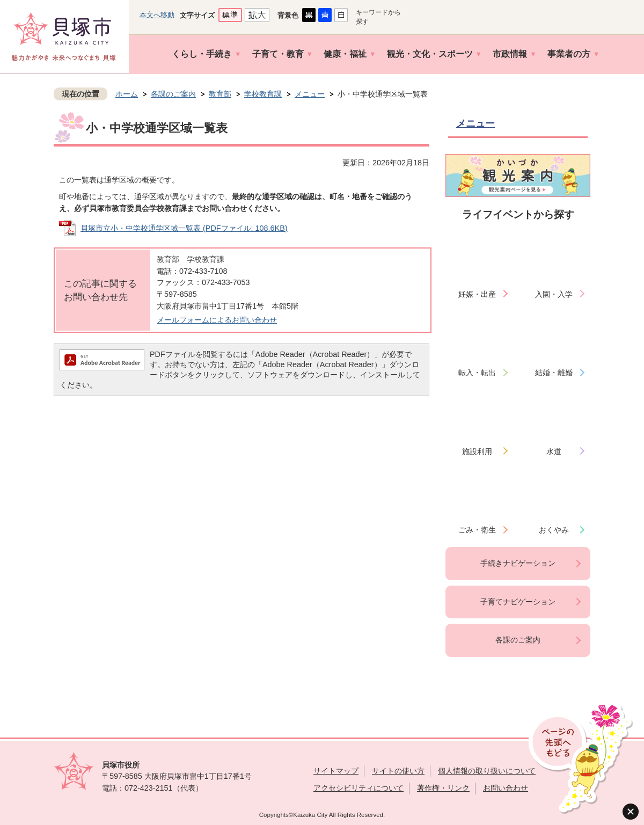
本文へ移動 (157, 15)
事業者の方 (569, 54)
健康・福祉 (345, 54)
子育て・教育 (278, 54)
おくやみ (554, 530)
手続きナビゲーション (518, 563)
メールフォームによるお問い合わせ (217, 320)
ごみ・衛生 (477, 530)
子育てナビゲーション (518, 602)
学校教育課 (263, 94)
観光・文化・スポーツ (430, 54)
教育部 (220, 94)
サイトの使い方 (398, 771)
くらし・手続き (202, 54)
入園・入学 (554, 294)
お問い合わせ (506, 788)
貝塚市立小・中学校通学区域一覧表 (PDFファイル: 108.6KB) (184, 228)
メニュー (310, 94)
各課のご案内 (173, 94)
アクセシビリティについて (358, 788)
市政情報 (510, 54)
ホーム (127, 94)
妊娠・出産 (477, 294)
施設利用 (477, 451)
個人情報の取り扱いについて (487, 771)
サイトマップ (336, 771)
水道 (554, 451)
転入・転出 (477, 373)
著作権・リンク (443, 788)
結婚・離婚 (554, 373)
